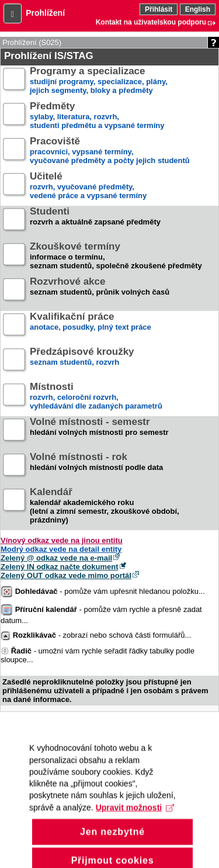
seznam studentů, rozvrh (82, 362)
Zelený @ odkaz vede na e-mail (56, 558)
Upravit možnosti (135, 821)
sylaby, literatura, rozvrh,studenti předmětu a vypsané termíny (97, 116)
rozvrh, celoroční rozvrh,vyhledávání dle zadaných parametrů (96, 397)
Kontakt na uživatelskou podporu (151, 22)
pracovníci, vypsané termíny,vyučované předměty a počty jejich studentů (110, 151)
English (198, 9)
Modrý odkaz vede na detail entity (61, 549)
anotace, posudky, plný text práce (91, 326)
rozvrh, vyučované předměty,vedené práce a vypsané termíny (88, 186)
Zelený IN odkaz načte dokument (60, 567)
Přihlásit (159, 9)
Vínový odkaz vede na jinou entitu (62, 540)
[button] (13, 13)
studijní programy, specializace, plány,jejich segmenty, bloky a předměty (99, 81)
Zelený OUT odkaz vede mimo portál (66, 575)
